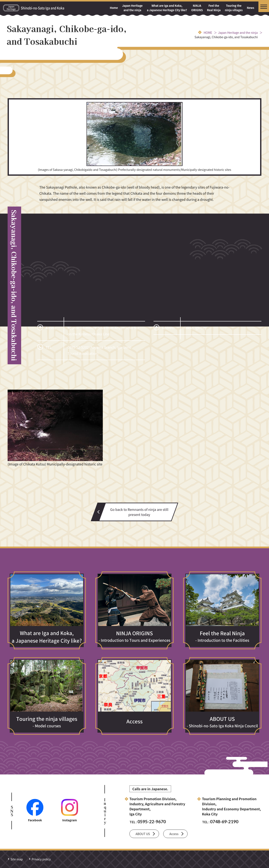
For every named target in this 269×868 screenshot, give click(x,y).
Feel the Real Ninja (214, 8)
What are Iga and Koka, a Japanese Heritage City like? (167, 8)
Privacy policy (41, 859)
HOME (208, 33)
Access (174, 834)
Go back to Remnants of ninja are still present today (139, 512)
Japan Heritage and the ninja (132, 8)
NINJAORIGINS (197, 8)
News (250, 8)
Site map (17, 859)
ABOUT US (143, 834)
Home (114, 8)
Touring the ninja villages (234, 8)
